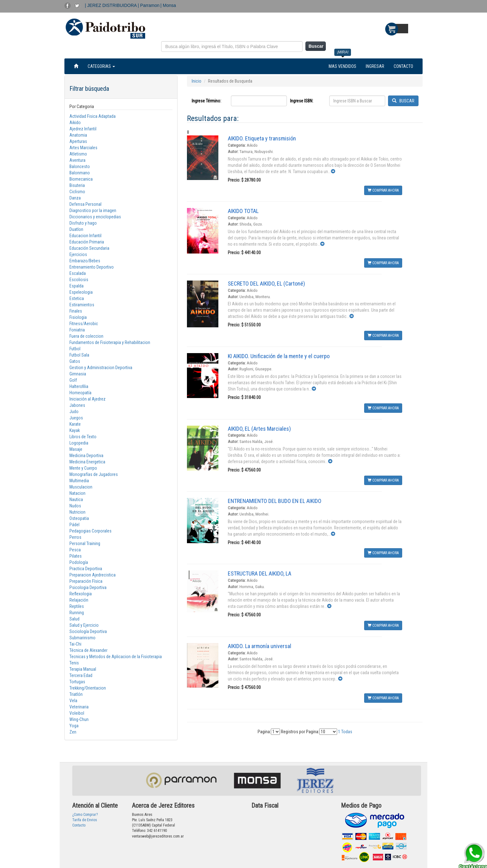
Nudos (75, 506)
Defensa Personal (85, 204)
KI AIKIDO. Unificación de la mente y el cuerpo (279, 356)
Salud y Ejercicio (84, 625)
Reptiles (77, 606)
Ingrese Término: (206, 101)
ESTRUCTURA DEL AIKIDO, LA (260, 573)
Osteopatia (79, 518)
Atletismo (78, 154)
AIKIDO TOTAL (243, 211)
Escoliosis (79, 280)
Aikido (75, 123)
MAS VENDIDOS (342, 66)
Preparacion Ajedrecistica (93, 575)
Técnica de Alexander (88, 650)
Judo (74, 412)
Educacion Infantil (85, 236)
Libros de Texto (83, 437)
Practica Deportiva (86, 569)
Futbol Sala (79, 355)
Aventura (77, 160)
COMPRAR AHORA (383, 190)
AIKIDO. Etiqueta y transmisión (262, 138)
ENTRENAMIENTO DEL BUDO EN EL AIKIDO (275, 501)
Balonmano (80, 173)
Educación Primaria (87, 242)
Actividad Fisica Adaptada (93, 116)
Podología (79, 562)
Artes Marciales (83, 148)
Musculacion (81, 487)
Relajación (79, 600)
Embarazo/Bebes (85, 261)
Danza (75, 198)
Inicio (197, 81)
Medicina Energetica (87, 462)
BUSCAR (403, 101)
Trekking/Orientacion (88, 688)
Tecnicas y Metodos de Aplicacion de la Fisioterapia (116, 657)
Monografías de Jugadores (94, 474)
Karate (75, 424)
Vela (73, 701)
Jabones (77, 405)
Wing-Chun (79, 719)
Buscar (316, 46)
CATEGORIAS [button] (101, 66)
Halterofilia (79, 386)
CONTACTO (403, 66)
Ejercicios (78, 254)
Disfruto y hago (83, 223)
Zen (73, 732)
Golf (73, 380)
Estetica (77, 298)
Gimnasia (78, 374)
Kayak (75, 430)
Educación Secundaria (89, 248)
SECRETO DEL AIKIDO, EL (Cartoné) (266, 284)
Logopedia (79, 443)
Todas (347, 732)
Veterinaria (79, 707)
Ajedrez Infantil (83, 129)
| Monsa (168, 5)
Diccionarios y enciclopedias (95, 217)
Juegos (76, 418)
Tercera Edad (81, 675)
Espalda (77, 286)
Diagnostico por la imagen (93, 210)
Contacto (79, 825)
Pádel (74, 525)
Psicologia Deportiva (88, 587)
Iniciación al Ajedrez (88, 399)
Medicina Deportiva (86, 456)
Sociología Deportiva (88, 631)
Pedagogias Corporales (90, 531)
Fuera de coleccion (86, 336)
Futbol (75, 349)
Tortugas (77, 682)
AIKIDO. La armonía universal (260, 646)
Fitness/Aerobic (84, 324)
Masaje (76, 449)
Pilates (76, 556)
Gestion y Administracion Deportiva (101, 368)
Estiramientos (82, 305)
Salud (74, 619)
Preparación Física (86, 581)
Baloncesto (80, 167)
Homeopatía (80, 393)
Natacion (77, 493)
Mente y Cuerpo (83, 468)
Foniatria (77, 330)
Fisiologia (78, 317)
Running (77, 613)
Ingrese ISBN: (302, 101)
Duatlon (76, 229)
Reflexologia (81, 594)
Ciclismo (77, 192)
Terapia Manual (83, 669)
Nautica (76, 500)
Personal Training (85, 543)
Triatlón (76, 694)
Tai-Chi (75, 644)
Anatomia (78, 135)
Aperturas (78, 141)
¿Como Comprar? (85, 815)
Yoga (74, 726)
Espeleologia (81, 292)
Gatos (75, 361)
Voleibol (77, 713)
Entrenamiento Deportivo (92, 267)
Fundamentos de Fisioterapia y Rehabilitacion (110, 342)
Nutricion (77, 512)
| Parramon (149, 5)
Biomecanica (81, 179)
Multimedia (79, 481)
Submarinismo (82, 638)
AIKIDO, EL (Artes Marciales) (259, 429)
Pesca (75, 550)
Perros (75, 537)
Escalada (78, 273)
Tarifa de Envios (85, 820)
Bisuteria (77, 185)
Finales (76, 311)
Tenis (74, 663)
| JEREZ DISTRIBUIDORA (111, 5)
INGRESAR (375, 66)
